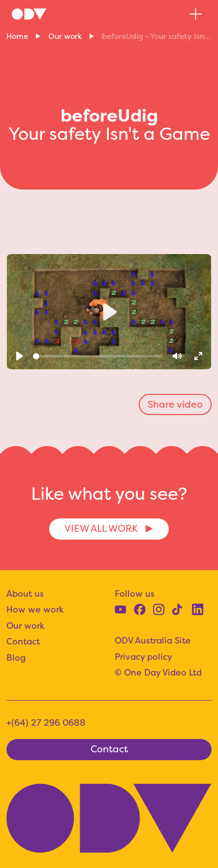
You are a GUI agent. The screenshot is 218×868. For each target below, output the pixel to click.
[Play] (20, 356)
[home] (29, 14)
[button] (196, 14)
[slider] (98, 356)
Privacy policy (143, 657)
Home (17, 36)
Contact (23, 642)
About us (25, 594)
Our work (65, 36)
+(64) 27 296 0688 (46, 723)
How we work (35, 610)
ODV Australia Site (153, 641)
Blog (16, 658)
